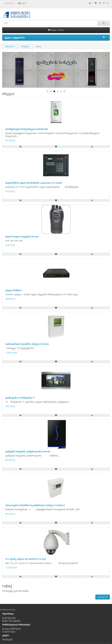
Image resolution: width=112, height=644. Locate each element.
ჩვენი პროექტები (11, 621)
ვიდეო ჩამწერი (13, 290)
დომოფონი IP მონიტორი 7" (20, 398)
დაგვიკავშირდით (12, 629)
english (22, 3)
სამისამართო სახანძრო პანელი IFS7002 (27, 344)
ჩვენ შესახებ (9, 618)
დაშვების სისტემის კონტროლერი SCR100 (28, 451)
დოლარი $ (10, 3)
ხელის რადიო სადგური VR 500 (22, 237)
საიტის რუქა (9, 631)
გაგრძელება (103, 597)
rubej (38, 46)
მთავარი (10, 46)
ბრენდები (7, 639)
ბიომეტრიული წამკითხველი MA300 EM (27, 129)
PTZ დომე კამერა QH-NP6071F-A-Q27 (26, 559)
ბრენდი (25, 46)
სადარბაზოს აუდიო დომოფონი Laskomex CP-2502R (33, 183)
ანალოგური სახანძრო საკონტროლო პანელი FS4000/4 (35, 505)
